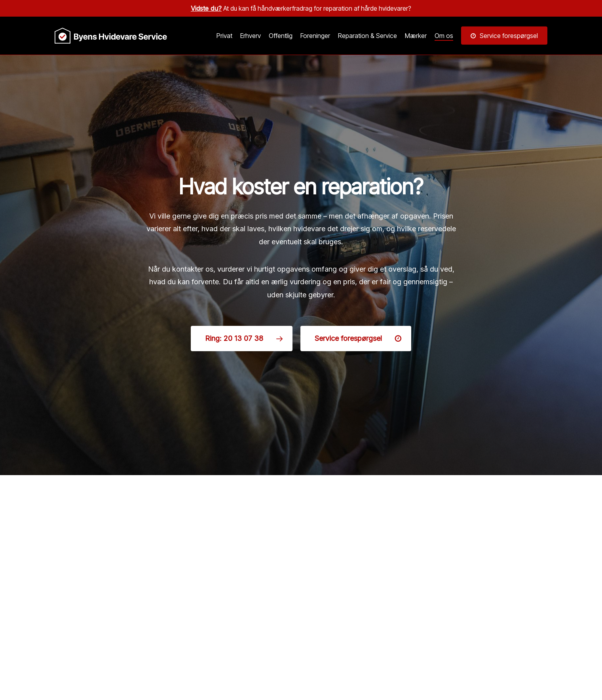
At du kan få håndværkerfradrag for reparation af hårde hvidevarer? (301, 8)
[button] (242, 339)
